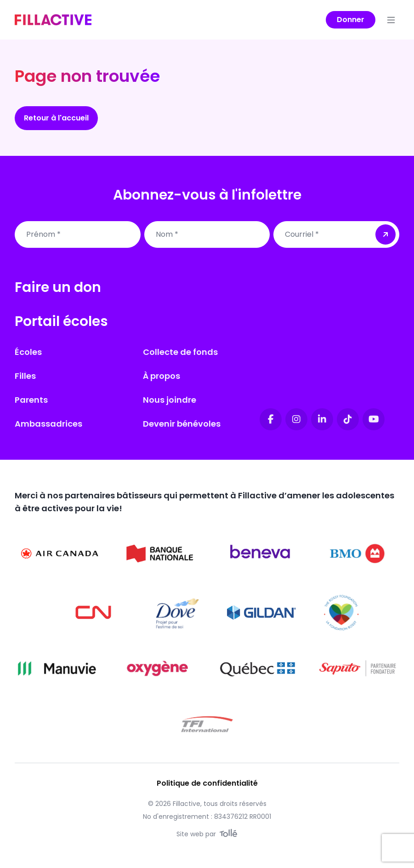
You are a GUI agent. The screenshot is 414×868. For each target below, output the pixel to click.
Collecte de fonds (180, 352)
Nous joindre (170, 400)
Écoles (28, 352)
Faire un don (58, 287)
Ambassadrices (48, 424)
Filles (25, 376)
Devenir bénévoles (182, 424)
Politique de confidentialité (207, 783)
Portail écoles (61, 321)
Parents (31, 400)
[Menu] (391, 20)
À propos (162, 376)
